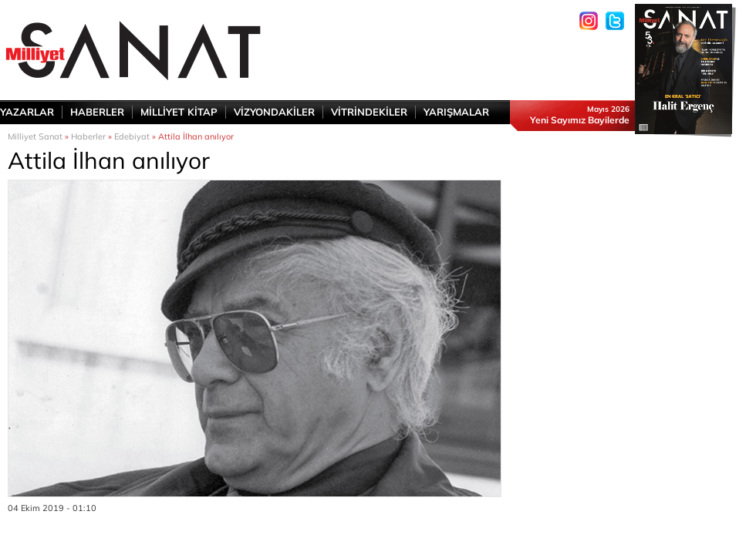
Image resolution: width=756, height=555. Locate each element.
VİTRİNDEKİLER (369, 112)
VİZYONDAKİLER (274, 112)
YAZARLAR (27, 112)
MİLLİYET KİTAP (179, 112)
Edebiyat (132, 136)
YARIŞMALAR (456, 112)
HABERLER (97, 112)
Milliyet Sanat (35, 136)
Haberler (88, 136)
